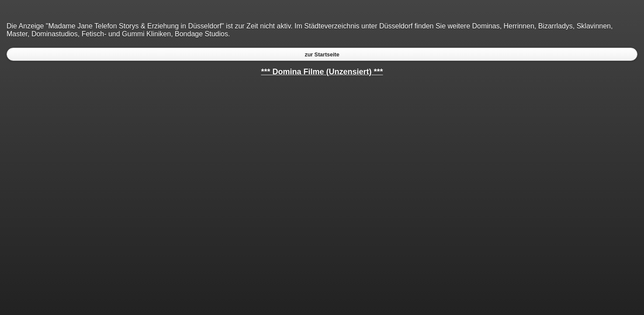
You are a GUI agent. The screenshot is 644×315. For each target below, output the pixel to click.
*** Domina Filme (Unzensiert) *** (322, 72)
